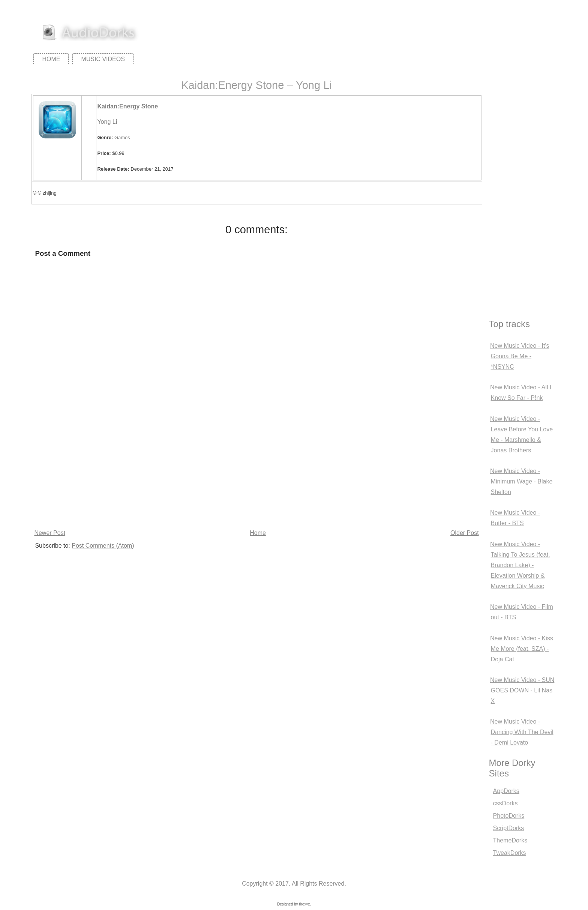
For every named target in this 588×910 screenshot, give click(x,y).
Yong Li (107, 122)
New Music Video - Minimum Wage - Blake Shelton (521, 481)
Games (122, 137)
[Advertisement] (254, 471)
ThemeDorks (510, 840)
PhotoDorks (509, 816)
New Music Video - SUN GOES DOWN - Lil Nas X (522, 690)
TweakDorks (510, 853)
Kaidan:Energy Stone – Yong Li (256, 85)
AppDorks (506, 791)
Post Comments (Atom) (103, 546)
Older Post (465, 533)
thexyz (304, 904)
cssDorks (505, 803)
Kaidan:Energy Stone (127, 106)
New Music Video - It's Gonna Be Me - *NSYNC (520, 356)
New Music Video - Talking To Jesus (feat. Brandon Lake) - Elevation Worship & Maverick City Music (520, 565)
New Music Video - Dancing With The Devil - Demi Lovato (522, 732)
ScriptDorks (509, 828)
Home (51, 59)
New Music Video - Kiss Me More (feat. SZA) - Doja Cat (522, 649)
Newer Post (50, 533)
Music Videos (103, 59)
